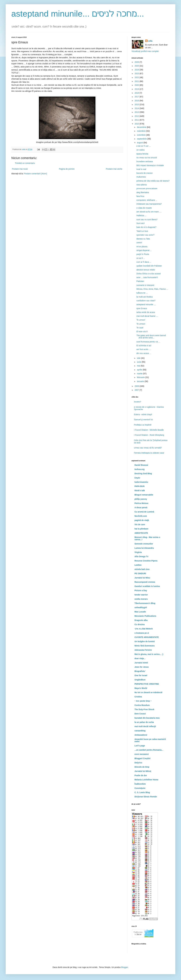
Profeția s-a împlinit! (143, 425)
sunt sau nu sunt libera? (147, 219)
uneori (139, 243)
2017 (137, 97)
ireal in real (141, 169)
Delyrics (138, 763)
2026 (137, 62)
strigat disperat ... (144, 250)
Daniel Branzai (141, 465)
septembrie (142, 139)
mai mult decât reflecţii (145, 726)
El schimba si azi (144, 345)
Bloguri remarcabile (144, 495)
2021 (137, 81)
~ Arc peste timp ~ (143, 701)
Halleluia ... (141, 216)
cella (150, 41)
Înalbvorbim (140, 784)
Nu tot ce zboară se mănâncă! (148, 692)
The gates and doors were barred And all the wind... (151, 337)
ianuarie (141, 381)
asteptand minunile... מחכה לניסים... (78, 14)
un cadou (141, 150)
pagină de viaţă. (142, 520)
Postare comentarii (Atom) (36, 174)
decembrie (142, 127)
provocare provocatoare (147, 188)
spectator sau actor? (145, 235)
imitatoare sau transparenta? (149, 204)
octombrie (141, 135)
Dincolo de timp (142, 767)
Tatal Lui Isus (142, 231)
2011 (137, 120)
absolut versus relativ (146, 270)
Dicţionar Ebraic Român (146, 797)
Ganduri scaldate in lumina (147, 586)
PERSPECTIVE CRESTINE (147, 684)
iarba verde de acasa (146, 312)
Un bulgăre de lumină (145, 641)
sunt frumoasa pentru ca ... (148, 342)
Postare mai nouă (20, 169)
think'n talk (140, 490)
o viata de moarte (144, 208)
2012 (137, 116)
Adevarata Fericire (143, 650)
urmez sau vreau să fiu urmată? (148, 448)
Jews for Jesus (142, 667)
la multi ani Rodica (145, 297)
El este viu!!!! (142, 331)
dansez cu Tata (143, 239)
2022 (137, 77)
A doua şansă (141, 507)
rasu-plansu (142, 185)
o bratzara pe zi (142, 633)
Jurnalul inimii (141, 663)
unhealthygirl (141, 607)
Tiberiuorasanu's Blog (145, 603)
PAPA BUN (139, 486)
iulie (139, 358)
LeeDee (138, 565)
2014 (137, 108)
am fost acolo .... (144, 349)
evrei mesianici (142, 754)
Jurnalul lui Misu (142, 578)
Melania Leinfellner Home (146, 780)
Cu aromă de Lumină (144, 512)
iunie (139, 362)
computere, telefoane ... (147, 200)
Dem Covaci (140, 714)
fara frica (140, 196)
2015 (137, 104)
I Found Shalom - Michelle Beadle (149, 430)
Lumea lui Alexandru (144, 548)
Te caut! (140, 328)
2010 (137, 124)
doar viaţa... (140, 658)
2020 (137, 85)
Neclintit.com (141, 516)
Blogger (125, 967)
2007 (137, 390)
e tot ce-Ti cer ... (144, 146)
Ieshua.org (139, 469)
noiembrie (141, 131)
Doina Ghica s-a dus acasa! (149, 274)
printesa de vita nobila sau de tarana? (153, 181)
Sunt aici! (141, 223)
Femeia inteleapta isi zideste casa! (149, 453)
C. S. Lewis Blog (142, 792)
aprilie (140, 370)
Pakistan (140, 281)
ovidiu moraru (141, 599)
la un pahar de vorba (144, 722)
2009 (137, 386)
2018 (137, 93)
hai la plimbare (141, 529)
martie (140, 374)
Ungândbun (140, 680)
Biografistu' (140, 671)
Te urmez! (141, 320)
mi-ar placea (142, 247)
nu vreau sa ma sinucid (147, 158)
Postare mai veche (114, 169)
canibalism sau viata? (146, 301)
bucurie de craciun (145, 173)
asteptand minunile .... (146, 304)
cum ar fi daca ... (144, 262)
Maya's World (141, 688)
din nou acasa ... (144, 353)
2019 (137, 89)
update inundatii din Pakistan (149, 266)
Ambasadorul (141, 735)
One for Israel (141, 675)
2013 (137, 112)
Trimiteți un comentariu (25, 163)
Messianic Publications (145, 616)
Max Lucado (140, 612)
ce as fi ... (141, 258)
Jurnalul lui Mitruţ (143, 771)
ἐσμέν (137, 478)
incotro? (138, 402)
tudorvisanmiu (141, 482)
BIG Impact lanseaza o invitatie (150, 165)
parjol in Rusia (143, 254)
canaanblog (140, 731)
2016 (137, 101)
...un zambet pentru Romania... (149, 750)
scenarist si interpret (145, 285)
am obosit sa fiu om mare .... (149, 212)
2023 (137, 73)
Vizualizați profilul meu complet (145, 51)
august (140, 143)
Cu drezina (140, 624)
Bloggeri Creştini (142, 758)
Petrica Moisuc (141, 503)
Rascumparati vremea (145, 582)
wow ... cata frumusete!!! (147, 277)
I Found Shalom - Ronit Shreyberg (149, 435)
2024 (137, 70)
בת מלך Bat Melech (144, 629)
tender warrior (141, 595)
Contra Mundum (142, 705)
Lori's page (140, 746)
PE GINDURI (140, 573)
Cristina (138, 697)
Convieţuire (140, 788)
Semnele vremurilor (144, 544)
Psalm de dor (141, 775)
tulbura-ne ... (142, 293)
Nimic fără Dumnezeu (145, 646)
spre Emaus (142, 308)
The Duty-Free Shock (144, 709)
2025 (137, 66)
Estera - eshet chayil (143, 414)
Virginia (138, 552)
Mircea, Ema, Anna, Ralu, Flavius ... (152, 289)
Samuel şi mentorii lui (143, 420)
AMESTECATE (141, 533)
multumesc (141, 177)
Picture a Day (141, 590)
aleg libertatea (143, 192)
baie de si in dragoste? (146, 227)
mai (139, 366)
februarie (141, 377)
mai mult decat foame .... (147, 316)
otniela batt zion (142, 569)
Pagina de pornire (67, 169)
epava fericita (142, 154)
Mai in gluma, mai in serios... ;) (149, 654)
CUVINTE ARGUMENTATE (147, 637)
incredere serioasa (145, 161)
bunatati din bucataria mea (147, 718)
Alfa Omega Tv (141, 556)
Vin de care (140, 524)
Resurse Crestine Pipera (146, 561)
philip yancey (141, 499)
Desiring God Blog (143, 474)
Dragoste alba (141, 620)
